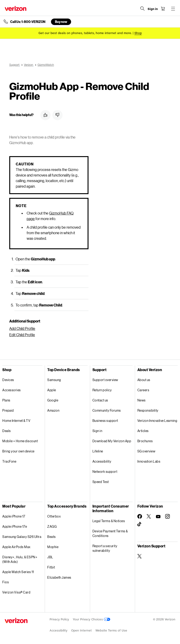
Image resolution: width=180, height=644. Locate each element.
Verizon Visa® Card (16, 592)
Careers (143, 390)
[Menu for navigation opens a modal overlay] (173, 9)
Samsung (54, 380)
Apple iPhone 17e (15, 526)
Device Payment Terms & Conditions (110, 533)
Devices (8, 380)
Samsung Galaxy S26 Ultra (22, 537)
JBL (50, 557)
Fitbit (51, 567)
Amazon (53, 410)
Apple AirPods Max (16, 547)
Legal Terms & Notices (109, 521)
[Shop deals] (138, 33)
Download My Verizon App (112, 441)
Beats (52, 537)
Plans (6, 400)
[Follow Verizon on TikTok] (140, 524)
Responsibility (148, 410)
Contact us (100, 400)
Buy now (61, 22)
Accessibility (102, 461)
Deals (7, 431)
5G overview (146, 451)
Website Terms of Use (111, 630)
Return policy (102, 390)
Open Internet (81, 630)
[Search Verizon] (142, 9)
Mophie (53, 547)
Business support (105, 421)
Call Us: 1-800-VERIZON (28, 22)
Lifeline (98, 451)
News (142, 400)
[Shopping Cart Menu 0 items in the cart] (163, 9)
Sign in (97, 431)
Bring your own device (18, 451)
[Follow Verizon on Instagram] (167, 516)
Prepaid (8, 410)
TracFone (9, 461)
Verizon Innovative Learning (157, 421)
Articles (143, 431)
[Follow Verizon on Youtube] (158, 517)
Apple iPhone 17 (14, 516)
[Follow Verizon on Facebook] (140, 516)
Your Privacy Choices (92, 619)
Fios (6, 582)
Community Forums (107, 410)
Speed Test (101, 482)
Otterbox (54, 516)
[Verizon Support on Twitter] (140, 556)
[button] (45, 115)
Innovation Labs (149, 461)
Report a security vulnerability (105, 548)
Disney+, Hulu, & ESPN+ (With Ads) (20, 559)
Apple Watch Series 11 (18, 572)
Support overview (105, 380)
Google (53, 400)
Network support (105, 472)
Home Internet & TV (16, 421)
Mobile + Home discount (20, 441)
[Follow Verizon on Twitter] (149, 516)
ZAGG (52, 526)
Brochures (145, 441)
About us (144, 380)
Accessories (12, 390)
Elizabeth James (59, 577)
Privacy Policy (59, 619)
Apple (52, 390)
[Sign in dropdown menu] (153, 9)
